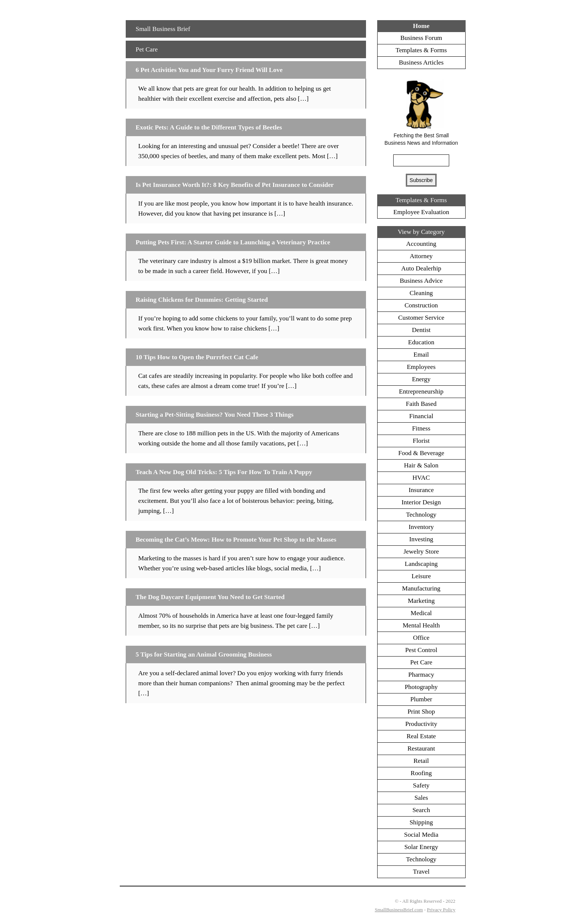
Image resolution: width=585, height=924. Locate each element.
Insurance (421, 490)
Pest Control (421, 650)
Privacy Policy (441, 910)
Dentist (421, 330)
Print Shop (421, 712)
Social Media (421, 835)
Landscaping (421, 564)
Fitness (421, 428)
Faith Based (421, 404)
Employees (421, 367)
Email (421, 355)
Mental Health (421, 625)
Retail (421, 761)
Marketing (421, 601)
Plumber (421, 699)
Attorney (421, 256)
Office (421, 638)
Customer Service (421, 318)
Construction (421, 305)
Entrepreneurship (421, 391)
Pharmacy (421, 675)
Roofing (421, 773)
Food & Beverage (421, 453)
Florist (421, 441)
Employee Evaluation (421, 212)
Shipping (421, 822)
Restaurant (421, 748)
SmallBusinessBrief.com (399, 910)
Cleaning (421, 293)
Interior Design (421, 502)
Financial (421, 416)
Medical (421, 613)
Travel (421, 872)
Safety (421, 785)
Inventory (421, 527)
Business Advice (421, 281)
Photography (421, 687)
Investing (421, 539)
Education (421, 342)
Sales (421, 798)
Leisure (421, 576)
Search (421, 810)
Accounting (421, 244)
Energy (421, 379)
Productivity (421, 724)
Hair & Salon (421, 465)
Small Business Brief (163, 29)
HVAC (421, 478)
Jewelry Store (421, 552)
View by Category (421, 232)
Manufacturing (421, 588)
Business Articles (421, 62)
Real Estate (421, 736)
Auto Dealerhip (421, 268)
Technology (421, 515)
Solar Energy (421, 847)
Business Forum (421, 38)
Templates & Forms (421, 50)
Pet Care (147, 49)
